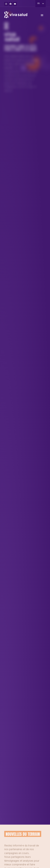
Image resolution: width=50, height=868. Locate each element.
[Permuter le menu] (42, 16)
